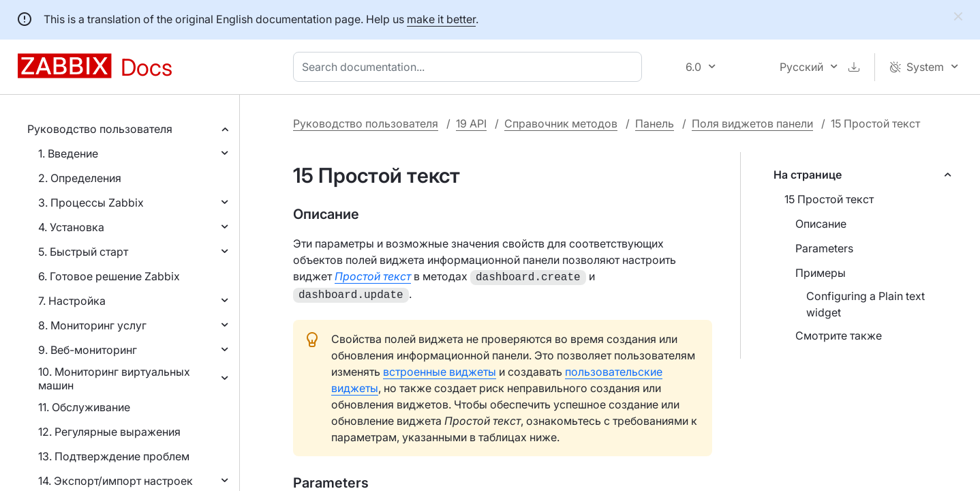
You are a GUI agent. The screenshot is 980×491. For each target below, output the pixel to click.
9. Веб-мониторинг (88, 350)
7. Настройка (72, 301)
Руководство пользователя (100, 129)
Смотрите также (839, 336)
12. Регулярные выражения (109, 432)
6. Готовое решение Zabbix (109, 276)
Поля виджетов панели (752, 123)
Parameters (824, 248)
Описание (821, 224)
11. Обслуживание (84, 407)
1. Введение (68, 153)
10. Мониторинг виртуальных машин (114, 378)
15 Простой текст (829, 199)
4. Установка (71, 227)
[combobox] (470, 67)
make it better (441, 19)
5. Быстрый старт (83, 252)
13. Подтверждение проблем (114, 456)
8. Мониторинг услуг (92, 325)
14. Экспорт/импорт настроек (116, 481)
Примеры (821, 273)
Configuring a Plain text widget (866, 304)
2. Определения (80, 178)
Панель (655, 123)
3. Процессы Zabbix (91, 203)
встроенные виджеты (440, 369)
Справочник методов (561, 123)
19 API (471, 123)
